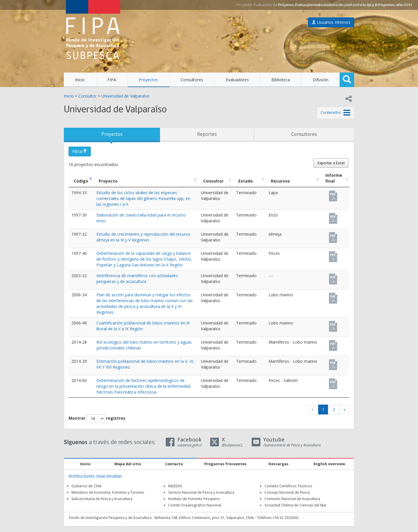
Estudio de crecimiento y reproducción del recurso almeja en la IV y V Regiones (143, 237)
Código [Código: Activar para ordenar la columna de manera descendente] (81, 181)
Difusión (320, 80)
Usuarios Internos (331, 22)
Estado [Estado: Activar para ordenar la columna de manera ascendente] (246, 181)
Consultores (192, 80)
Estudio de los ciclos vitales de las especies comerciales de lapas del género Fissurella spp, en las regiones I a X (143, 198)
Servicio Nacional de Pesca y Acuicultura (201, 492)
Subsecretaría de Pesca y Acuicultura (102, 499)
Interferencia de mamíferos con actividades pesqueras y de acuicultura (137, 278)
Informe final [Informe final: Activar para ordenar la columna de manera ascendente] (334, 178)
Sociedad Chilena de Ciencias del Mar (296, 505)
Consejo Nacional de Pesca (287, 492)
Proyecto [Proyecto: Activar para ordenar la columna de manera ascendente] (108, 181)
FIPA (112, 80)
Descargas (279, 464)
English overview (329, 464)
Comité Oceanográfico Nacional (195, 505)
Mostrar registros (97, 419)
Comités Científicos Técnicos (288, 486)
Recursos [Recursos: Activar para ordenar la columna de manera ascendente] (280, 181)
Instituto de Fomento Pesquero (194, 499)
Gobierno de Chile (87, 486)
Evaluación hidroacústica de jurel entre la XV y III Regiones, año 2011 (354, 5)
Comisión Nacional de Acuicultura (292, 499)
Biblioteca (281, 80)
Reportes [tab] (207, 134)
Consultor (88, 96)
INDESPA (175, 486)
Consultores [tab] (304, 134)
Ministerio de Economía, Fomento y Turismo (108, 492)
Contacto (174, 464)
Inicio (80, 80)
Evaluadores (237, 80)
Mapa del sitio (128, 464)
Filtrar (80, 151)
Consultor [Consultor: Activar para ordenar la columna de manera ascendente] (213, 181)
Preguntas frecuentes (226, 464)
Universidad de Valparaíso (125, 96)
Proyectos (148, 80)
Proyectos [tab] (112, 134)
